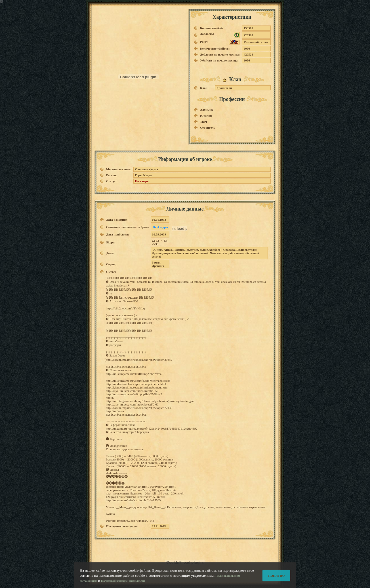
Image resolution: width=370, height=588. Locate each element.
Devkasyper (161, 227)
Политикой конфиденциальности (123, 583)
